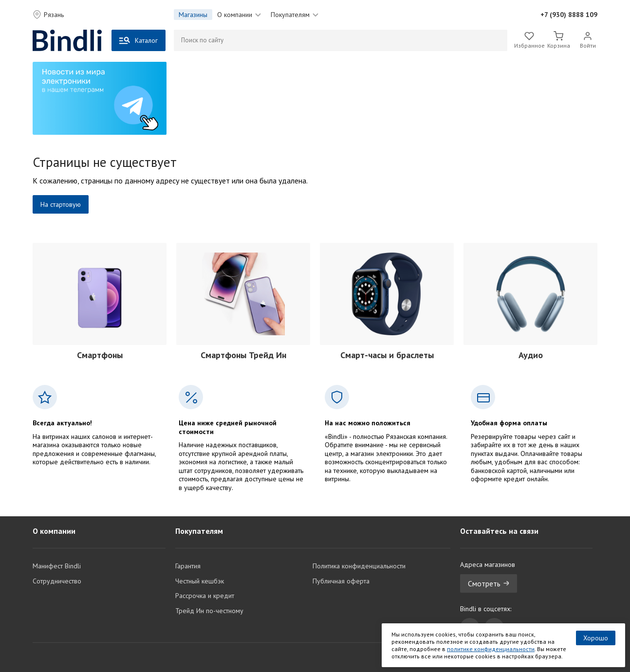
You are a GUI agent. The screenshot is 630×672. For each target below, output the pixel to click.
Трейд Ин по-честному (209, 611)
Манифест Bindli (57, 566)
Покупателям (295, 15)
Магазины (193, 15)
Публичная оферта (341, 581)
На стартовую (61, 204)
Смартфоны (100, 355)
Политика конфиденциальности (359, 566)
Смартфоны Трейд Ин (243, 355)
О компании (239, 15)
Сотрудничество (57, 581)
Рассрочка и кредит (205, 596)
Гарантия (188, 566)
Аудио (531, 355)
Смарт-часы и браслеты (387, 355)
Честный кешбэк (200, 581)
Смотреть (489, 583)
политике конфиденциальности (491, 649)
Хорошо (596, 638)
